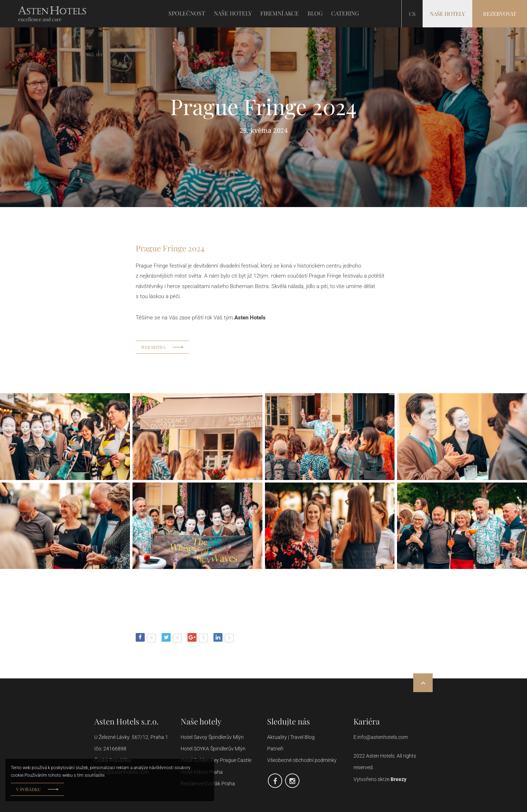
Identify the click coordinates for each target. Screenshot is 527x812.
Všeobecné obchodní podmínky (302, 760)
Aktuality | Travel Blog (291, 737)
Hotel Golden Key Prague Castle (216, 760)
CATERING (345, 13)
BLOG (315, 13)
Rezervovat (500, 14)
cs (412, 14)
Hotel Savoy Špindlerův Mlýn (213, 737)
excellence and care (40, 19)
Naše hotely (447, 14)
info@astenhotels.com (383, 737)
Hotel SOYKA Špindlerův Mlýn (213, 749)
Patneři (276, 749)
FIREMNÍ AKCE (280, 13)
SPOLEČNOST (187, 13)
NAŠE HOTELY (233, 13)
